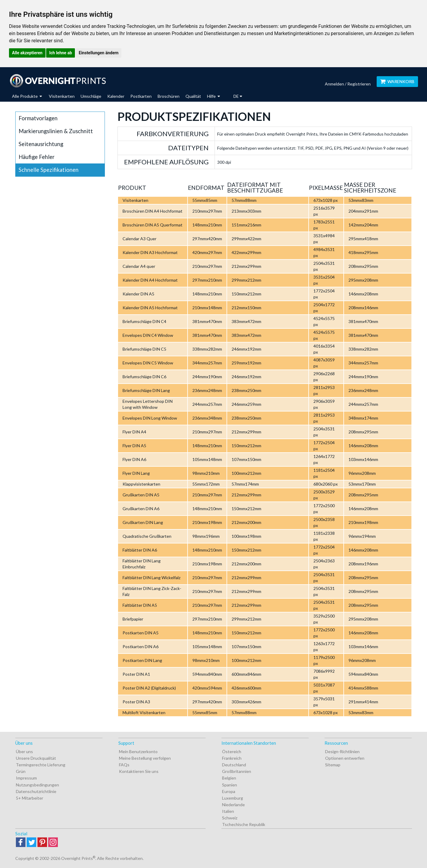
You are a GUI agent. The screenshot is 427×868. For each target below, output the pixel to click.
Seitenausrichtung (41, 144)
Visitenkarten (62, 96)
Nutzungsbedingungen (37, 785)
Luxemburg (233, 798)
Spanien (230, 785)
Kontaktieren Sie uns (139, 771)
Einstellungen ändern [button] (99, 53)
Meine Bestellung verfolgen (145, 758)
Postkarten (141, 96)
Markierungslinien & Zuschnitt (56, 131)
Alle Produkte (27, 96)
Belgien (229, 778)
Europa (229, 791)
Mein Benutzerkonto (138, 751)
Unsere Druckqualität (36, 758)
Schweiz (230, 818)
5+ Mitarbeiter (30, 798)
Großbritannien (237, 771)
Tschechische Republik (244, 824)
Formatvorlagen (38, 118)
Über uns (24, 751)
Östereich (232, 751)
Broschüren (169, 96)
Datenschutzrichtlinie (36, 791)
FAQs (124, 765)
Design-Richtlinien (342, 751)
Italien (228, 811)
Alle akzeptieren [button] (27, 53)
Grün (21, 771)
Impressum (26, 778)
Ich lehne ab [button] (61, 53)
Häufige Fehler (37, 157)
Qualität (193, 96)
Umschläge (91, 96)
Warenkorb (397, 81)
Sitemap (333, 765)
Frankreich (232, 758)
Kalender (116, 96)
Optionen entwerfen (345, 758)
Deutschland (234, 765)
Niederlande (233, 805)
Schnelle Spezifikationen (49, 170)
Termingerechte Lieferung (41, 765)
